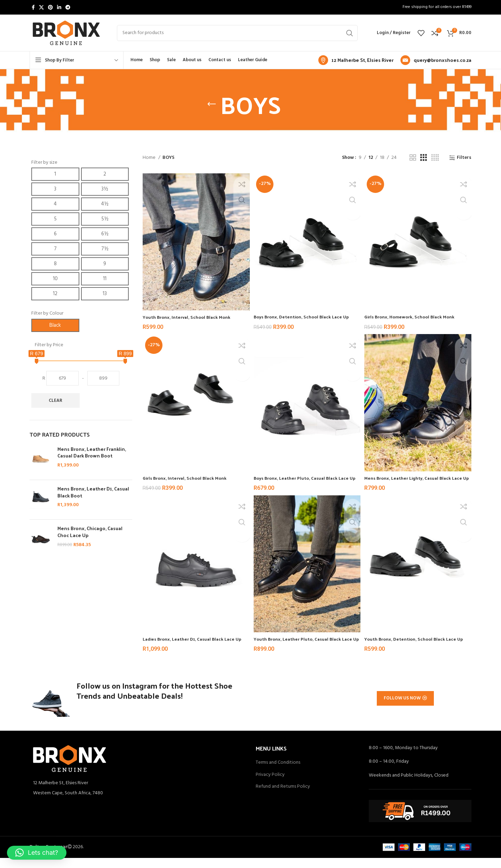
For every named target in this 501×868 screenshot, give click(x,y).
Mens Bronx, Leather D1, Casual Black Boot (93, 492)
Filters (464, 158)
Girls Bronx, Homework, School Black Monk (415, 314)
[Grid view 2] (413, 158)
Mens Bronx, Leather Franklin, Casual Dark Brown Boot (92, 452)
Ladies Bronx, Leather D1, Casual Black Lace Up (193, 643)
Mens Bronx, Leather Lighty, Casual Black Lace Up (413, 477)
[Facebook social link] (33, 7)
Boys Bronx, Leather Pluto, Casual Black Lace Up (306, 477)
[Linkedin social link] (59, 7)
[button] (37, 853)
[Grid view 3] (424, 158)
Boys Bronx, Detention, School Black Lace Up (307, 314)
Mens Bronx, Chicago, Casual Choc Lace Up (90, 532)
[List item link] (137, 803)
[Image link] (70, 768)
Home (150, 158)
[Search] (237, 33)
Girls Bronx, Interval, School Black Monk (188, 474)
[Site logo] (66, 33)
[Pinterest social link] (50, 7)
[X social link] (41, 7)
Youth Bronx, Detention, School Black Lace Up (416, 643)
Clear (55, 401)
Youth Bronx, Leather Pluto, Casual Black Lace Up (301, 643)
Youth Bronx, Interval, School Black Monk (189, 314)
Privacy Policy (270, 785)
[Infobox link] (356, 60)
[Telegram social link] (68, 7)
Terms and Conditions (278, 773)
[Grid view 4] (435, 158)
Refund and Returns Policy (283, 797)
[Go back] (212, 104)
